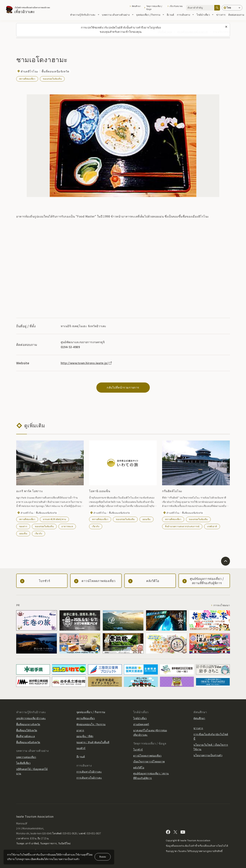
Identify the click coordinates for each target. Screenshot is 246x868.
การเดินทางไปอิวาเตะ (89, 772)
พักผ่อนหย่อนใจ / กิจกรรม (91, 724)
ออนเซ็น (23, 533)
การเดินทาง (185, 15)
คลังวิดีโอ (139, 767)
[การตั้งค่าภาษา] (232, 8)
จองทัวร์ (81, 748)
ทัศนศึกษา (136, 6)
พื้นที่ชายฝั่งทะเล (26, 736)
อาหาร (80, 730)
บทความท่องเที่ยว (26, 757)
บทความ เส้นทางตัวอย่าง (118, 15)
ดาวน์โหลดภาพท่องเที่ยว (147, 756)
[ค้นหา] (217, 8)
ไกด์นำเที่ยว (205, 15)
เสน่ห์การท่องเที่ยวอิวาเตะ (31, 718)
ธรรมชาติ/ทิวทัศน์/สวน (54, 519)
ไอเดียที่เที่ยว (23, 763)
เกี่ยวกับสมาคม (176, 6)
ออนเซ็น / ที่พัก (85, 736)
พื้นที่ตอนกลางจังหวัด (28, 724)
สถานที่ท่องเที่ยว (27, 79)
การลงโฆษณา (222, 605)
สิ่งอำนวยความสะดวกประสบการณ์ (182, 526)
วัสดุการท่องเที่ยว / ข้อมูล (154, 8)
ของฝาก (23, 526)
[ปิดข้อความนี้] (226, 27)
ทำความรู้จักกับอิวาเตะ (85, 15)
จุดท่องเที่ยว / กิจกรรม (150, 15)
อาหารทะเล (67, 526)
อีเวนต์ (170, 15)
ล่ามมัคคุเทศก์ (141, 724)
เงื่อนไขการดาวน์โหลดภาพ (149, 761)
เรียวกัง (38, 533)
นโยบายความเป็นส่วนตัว (208, 755)
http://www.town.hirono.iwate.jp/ (87, 363)
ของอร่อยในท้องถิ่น (52, 79)
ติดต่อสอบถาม (236, 15)
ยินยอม (103, 857)
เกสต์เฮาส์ (212, 526)
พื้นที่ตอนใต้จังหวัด (27, 730)
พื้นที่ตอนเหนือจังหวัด (28, 742)
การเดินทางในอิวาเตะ (89, 778)
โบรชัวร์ (138, 749)
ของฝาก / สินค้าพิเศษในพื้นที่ (93, 742)
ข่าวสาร (221, 15)
